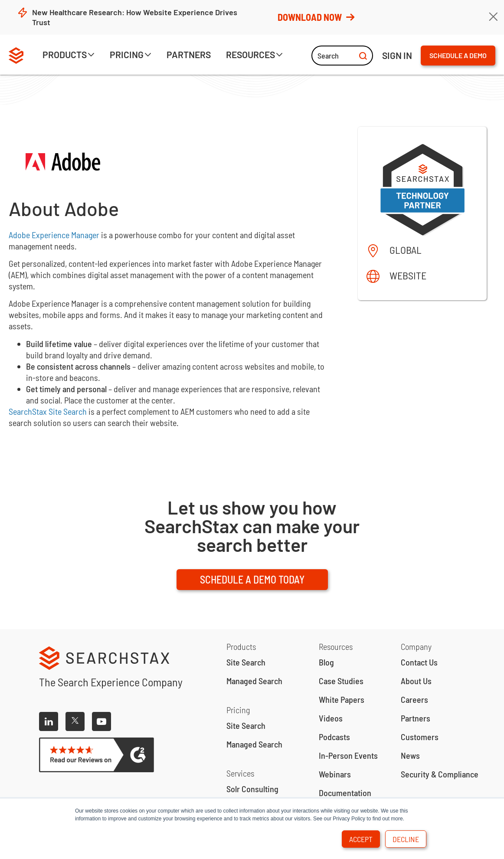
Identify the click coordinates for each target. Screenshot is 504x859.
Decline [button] (406, 839)
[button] (69, 56)
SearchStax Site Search (48, 411)
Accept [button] (361, 839)
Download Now (315, 17)
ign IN (397, 55)
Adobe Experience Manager (54, 235)
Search (342, 56)
